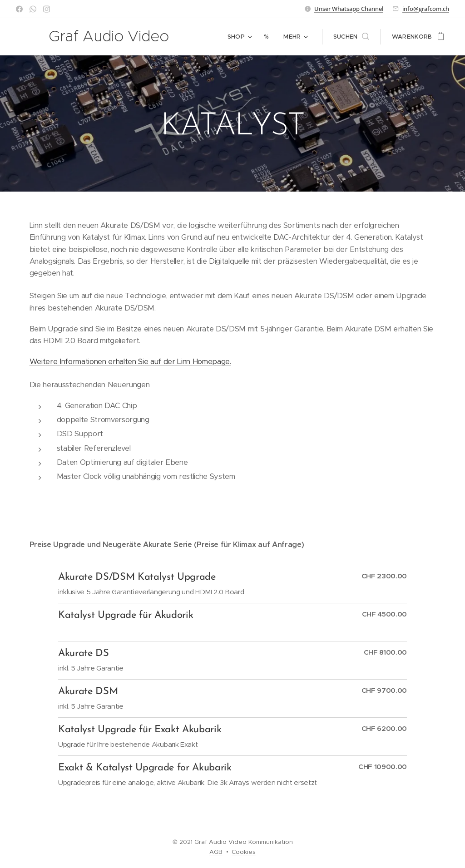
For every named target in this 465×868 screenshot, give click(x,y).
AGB (216, 852)
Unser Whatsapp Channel (349, 9)
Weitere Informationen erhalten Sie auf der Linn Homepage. (130, 362)
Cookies (244, 852)
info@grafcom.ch (426, 9)
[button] (351, 37)
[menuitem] (241, 37)
